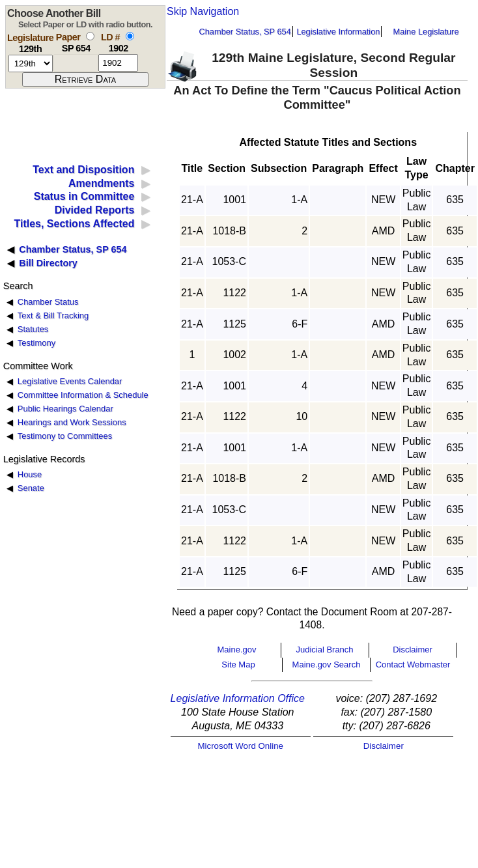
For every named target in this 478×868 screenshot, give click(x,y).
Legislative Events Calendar (70, 381)
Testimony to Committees (65, 436)
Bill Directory (48, 263)
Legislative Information (338, 32)
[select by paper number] (90, 36)
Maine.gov (237, 650)
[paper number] (76, 63)
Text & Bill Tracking (53, 315)
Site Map (238, 665)
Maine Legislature (426, 32)
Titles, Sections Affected (74, 224)
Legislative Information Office (238, 698)
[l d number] (118, 63)
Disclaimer (413, 650)
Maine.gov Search (327, 665)
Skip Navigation (203, 11)
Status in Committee (84, 196)
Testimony (36, 343)
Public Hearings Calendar (65, 409)
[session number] (31, 63)
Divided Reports (95, 210)
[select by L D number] (130, 36)
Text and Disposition (83, 170)
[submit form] (85, 79)
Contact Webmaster (413, 665)
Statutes (33, 329)
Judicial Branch (324, 650)
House (30, 474)
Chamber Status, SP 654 (245, 32)
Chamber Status (48, 302)
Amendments (101, 183)
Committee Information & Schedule (83, 395)
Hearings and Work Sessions (72, 422)
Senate (31, 488)
